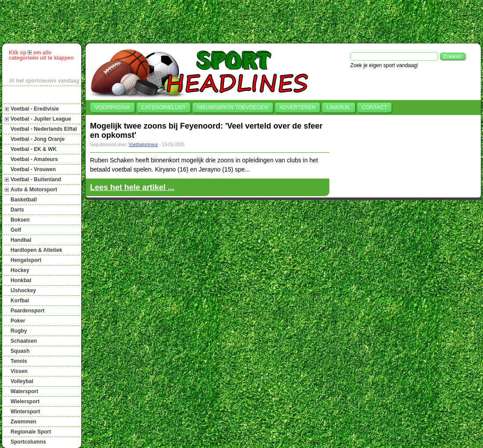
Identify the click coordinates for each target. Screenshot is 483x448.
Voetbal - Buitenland (36, 179)
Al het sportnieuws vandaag (44, 81)
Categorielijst (164, 108)
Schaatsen (24, 341)
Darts (17, 210)
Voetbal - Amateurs (34, 159)
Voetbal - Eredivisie (35, 109)
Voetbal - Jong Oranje (38, 139)
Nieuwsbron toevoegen (233, 108)
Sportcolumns (28, 442)
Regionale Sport (31, 432)
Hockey (20, 270)
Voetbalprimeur (143, 145)
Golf (16, 230)
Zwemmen (23, 422)
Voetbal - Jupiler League (41, 119)
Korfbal (20, 301)
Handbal (21, 240)
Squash (20, 351)
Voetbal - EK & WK (34, 149)
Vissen (19, 371)
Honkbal (21, 280)
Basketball (24, 200)
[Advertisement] (245, 22)
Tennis (19, 361)
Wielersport (25, 401)
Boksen (20, 220)
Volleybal (22, 381)
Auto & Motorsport (34, 190)
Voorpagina (112, 108)
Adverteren (298, 108)
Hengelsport (26, 260)
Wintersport (25, 412)
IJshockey (23, 290)
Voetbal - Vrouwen (33, 169)
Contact (374, 108)
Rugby (19, 331)
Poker (18, 321)
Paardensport (27, 311)
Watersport (24, 391)
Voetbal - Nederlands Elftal (44, 129)
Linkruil (339, 108)
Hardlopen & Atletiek (36, 250)
